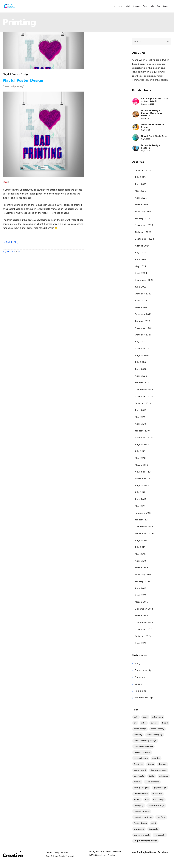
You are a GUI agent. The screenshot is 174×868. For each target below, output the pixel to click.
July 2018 (140, 451)
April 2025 (141, 198)
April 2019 (141, 424)
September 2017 (144, 479)
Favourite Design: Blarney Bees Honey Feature (152, 113)
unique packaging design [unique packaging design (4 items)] (146, 841)
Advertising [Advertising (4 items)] (157, 717)
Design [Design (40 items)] (151, 764)
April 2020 (141, 376)
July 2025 (140, 177)
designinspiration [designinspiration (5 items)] (159, 770)
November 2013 (144, 629)
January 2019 (142, 431)
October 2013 (143, 636)
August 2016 (142, 540)
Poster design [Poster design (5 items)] (140, 823)
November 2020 (144, 349)
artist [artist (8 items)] (144, 723)
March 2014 (142, 616)
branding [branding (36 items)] (138, 735)
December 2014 (144, 609)
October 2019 (143, 403)
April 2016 (141, 561)
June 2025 (141, 184)
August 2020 (142, 355)
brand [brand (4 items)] (165, 723)
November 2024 (144, 225)
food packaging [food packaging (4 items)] (141, 788)
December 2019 (144, 390)
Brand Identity (143, 670)
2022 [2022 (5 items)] (145, 717)
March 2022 (142, 307)
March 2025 (142, 205)
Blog (138, 663)
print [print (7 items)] (154, 823)
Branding (140, 677)
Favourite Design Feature (151, 147)
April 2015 (141, 595)
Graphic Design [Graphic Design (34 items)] (141, 794)
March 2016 (142, 568)
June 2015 (140, 588)
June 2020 (141, 369)
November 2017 (144, 472)
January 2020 (143, 383)
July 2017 (140, 492)
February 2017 (143, 513)
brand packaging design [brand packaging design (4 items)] (145, 741)
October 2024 (143, 232)
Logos (138, 684)
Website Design (144, 698)
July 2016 (140, 547)
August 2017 (142, 486)
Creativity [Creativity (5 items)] (138, 764)
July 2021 (140, 342)
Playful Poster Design (16, 74)
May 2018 (140, 458)
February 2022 (143, 314)
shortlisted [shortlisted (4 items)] (139, 829)
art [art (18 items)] (135, 723)
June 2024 (141, 260)
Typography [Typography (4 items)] (160, 835)
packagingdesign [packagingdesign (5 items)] (142, 811)
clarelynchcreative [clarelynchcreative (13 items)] (142, 752)
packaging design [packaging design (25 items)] (156, 805)
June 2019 (141, 410)
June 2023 (141, 287)
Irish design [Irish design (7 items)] (159, 799)
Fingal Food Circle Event (155, 136)
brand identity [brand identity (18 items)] (157, 729)
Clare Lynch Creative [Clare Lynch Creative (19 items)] (143, 746)
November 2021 (144, 328)
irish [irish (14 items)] (147, 799)
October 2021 (143, 335)
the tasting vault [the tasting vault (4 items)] (142, 835)
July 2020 (140, 362)
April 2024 (141, 273)
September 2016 (144, 533)
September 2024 (145, 239)
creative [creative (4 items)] (156, 758)
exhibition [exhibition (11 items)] (164, 776)
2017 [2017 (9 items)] (136, 717)
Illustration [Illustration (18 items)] (157, 794)
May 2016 (140, 554)
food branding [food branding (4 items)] (152, 782)
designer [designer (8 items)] (163, 764)
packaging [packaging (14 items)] (139, 805)
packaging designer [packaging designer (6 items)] (143, 817)
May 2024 (141, 266)
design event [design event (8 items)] (140, 770)
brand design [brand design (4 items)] (140, 729)
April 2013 (141, 643)
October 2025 (143, 170)
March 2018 (142, 465)
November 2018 (144, 438)
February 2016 (143, 575)
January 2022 (143, 321)
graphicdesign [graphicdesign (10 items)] (160, 788)
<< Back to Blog (11, 242)
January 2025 (142, 218)
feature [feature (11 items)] (137, 782)
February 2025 (143, 212)
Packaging (141, 691)
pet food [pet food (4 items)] (161, 817)
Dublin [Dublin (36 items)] (152, 776)
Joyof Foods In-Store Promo (153, 126)
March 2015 (141, 602)
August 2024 (142, 246)
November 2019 (144, 396)
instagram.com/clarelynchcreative (105, 851)
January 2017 (142, 520)
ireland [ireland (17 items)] (137, 799)
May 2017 (140, 506)
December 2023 (144, 280)
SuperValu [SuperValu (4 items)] (153, 829)
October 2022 (143, 294)
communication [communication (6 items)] (141, 758)
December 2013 (144, 623)
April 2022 (141, 301)
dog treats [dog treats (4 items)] (139, 776)
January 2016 (142, 581)
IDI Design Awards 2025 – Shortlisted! (154, 100)
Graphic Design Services (57, 852)
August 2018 (142, 444)
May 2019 (140, 417)
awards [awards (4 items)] (154, 723)
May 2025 (140, 191)
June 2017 (141, 499)
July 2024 (140, 253)
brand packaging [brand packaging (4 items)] (155, 735)
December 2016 (144, 527)
